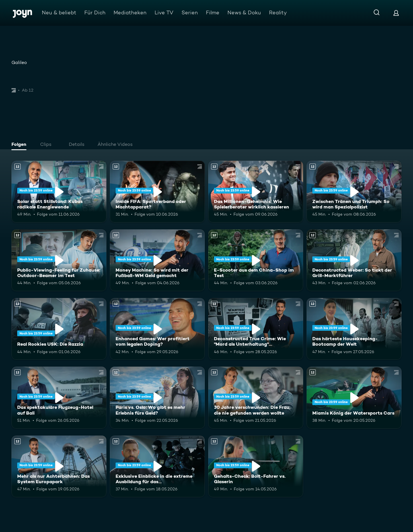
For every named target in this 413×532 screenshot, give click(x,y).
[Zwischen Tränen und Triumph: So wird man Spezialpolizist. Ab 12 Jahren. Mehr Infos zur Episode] (354, 192)
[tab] (20, 145)
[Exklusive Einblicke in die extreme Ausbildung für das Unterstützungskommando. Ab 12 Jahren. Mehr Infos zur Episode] (157, 466)
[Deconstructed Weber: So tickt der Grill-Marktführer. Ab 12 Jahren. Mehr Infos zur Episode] (354, 260)
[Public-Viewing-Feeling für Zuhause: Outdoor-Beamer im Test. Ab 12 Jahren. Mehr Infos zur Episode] (59, 260)
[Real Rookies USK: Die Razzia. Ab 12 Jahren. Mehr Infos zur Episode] (59, 329)
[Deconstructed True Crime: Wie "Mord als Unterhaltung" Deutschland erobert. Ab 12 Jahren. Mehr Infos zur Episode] (256, 329)
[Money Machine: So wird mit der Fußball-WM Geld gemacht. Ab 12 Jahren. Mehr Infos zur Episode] (157, 260)
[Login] (396, 13)
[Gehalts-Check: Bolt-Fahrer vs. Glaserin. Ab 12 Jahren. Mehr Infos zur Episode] (256, 466)
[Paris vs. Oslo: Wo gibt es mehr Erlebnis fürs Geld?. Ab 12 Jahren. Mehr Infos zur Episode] (157, 397)
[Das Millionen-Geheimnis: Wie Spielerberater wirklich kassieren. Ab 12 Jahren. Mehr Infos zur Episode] (256, 192)
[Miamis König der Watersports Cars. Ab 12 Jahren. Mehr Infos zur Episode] (354, 397)
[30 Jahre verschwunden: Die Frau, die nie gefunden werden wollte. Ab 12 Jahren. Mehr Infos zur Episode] (256, 397)
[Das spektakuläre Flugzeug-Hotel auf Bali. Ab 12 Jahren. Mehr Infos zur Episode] (59, 397)
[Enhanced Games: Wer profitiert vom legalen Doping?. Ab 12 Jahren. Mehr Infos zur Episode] (157, 329)
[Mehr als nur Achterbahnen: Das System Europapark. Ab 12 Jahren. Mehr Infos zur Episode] (59, 466)
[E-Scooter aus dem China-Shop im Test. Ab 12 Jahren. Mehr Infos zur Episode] (256, 260)
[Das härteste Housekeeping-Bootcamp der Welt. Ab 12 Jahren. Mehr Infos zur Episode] (354, 329)
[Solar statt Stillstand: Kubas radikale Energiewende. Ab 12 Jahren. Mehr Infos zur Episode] (59, 192)
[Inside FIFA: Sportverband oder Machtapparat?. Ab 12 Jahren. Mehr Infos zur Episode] (157, 192)
